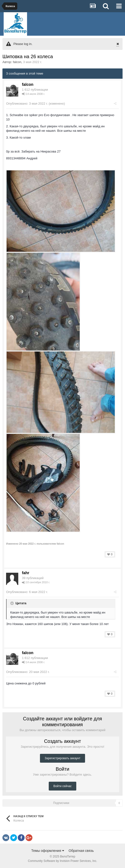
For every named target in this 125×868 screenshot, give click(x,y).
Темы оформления (48, 851)
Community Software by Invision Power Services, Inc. (62, 861)
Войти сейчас (62, 786)
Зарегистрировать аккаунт (62, 758)
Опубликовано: (27, 104)
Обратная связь (81, 851)
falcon (17, 62)
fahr (26, 573)
